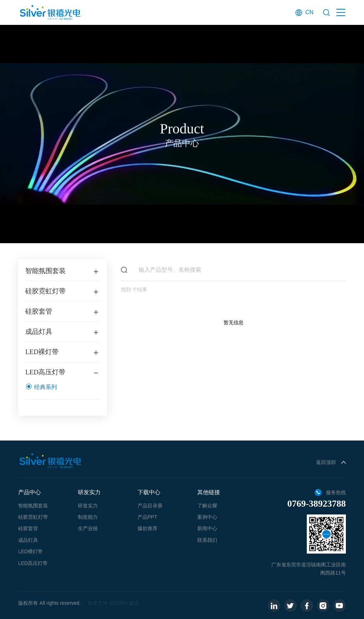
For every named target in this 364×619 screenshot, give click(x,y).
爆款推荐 (148, 528)
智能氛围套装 (33, 506)
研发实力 (88, 506)
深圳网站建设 (124, 603)
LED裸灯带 (30, 551)
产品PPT (147, 517)
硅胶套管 (28, 528)
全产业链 (88, 528)
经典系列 (41, 389)
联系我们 (207, 540)
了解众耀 (207, 506)
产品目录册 (150, 506)
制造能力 (88, 517)
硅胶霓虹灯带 (33, 517)
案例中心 (207, 517)
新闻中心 (207, 528)
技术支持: (98, 603)
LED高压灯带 (33, 563)
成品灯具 (28, 540)
